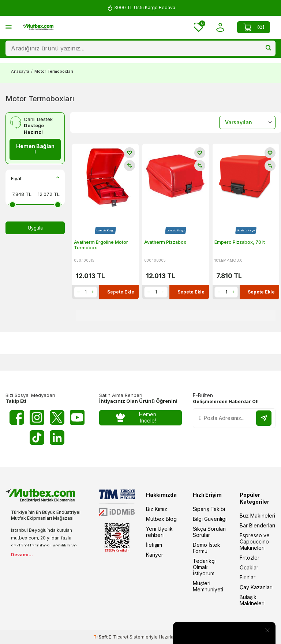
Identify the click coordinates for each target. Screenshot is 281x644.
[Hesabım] (220, 27)
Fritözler (250, 558)
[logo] (38, 27)
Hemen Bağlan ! (35, 149)
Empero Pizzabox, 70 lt (240, 242)
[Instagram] (37, 417)
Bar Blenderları (257, 525)
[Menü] (9, 27)
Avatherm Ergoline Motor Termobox (101, 245)
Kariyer (155, 555)
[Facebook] (17, 417)
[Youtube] (77, 417)
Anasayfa (20, 71)
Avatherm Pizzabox (165, 242)
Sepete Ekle (121, 292)
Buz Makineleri (257, 516)
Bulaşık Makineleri (252, 600)
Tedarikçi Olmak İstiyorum (204, 567)
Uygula (35, 228)
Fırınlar (248, 577)
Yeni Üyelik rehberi (159, 532)
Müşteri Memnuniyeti (208, 586)
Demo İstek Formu (207, 548)
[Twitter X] (57, 417)
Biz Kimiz (157, 509)
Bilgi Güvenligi (210, 519)
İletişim (154, 545)
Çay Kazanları (256, 587)
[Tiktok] (37, 437)
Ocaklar (249, 567)
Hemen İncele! (136, 417)
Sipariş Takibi (209, 509)
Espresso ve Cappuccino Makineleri (255, 541)
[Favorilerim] (199, 27)
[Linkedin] (57, 437)
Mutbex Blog (161, 519)
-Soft (101, 637)
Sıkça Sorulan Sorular (209, 532)
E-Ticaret (119, 637)
